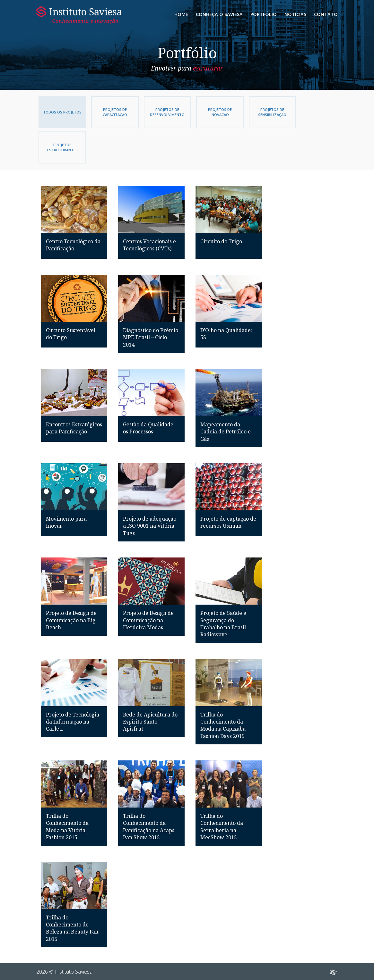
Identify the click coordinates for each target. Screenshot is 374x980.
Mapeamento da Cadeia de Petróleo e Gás (226, 432)
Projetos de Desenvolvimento (162, 112)
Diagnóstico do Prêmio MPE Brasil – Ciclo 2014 (151, 337)
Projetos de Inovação (213, 112)
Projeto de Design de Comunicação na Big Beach (71, 620)
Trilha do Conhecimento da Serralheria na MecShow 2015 (222, 827)
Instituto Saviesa (79, 15)
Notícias (295, 14)
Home (181, 14)
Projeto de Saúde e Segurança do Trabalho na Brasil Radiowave (223, 624)
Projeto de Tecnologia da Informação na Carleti (73, 722)
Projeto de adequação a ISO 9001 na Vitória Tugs (150, 526)
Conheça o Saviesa (219, 14)
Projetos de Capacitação (112, 112)
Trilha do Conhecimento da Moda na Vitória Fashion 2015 (67, 827)
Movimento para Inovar (66, 522)
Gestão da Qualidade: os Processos (149, 428)
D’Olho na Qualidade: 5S (226, 334)
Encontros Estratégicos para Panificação (74, 428)
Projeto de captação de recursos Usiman (228, 522)
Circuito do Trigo (221, 241)
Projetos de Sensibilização (263, 112)
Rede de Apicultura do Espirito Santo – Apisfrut (150, 722)
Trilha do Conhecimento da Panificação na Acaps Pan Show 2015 (149, 827)
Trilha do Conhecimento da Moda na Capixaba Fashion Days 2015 (223, 725)
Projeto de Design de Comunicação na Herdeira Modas (148, 620)
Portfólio (264, 14)
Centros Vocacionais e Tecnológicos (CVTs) (149, 245)
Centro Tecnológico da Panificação (73, 245)
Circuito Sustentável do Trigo (71, 334)
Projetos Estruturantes (61, 147)
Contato (326, 14)
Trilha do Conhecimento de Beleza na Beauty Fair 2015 (73, 928)
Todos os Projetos (61, 112)
